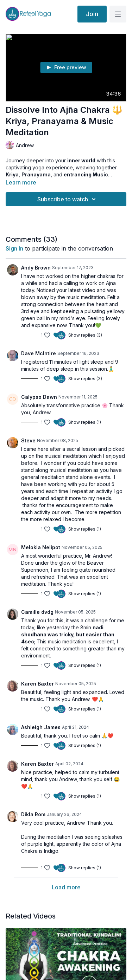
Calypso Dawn (39, 397)
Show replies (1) (85, 422)
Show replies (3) (85, 335)
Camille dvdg (37, 612)
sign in (14, 248)
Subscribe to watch (68, 199)
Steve (28, 440)
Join (92, 14)
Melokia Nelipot (41, 547)
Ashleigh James (41, 727)
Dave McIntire (39, 353)
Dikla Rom (33, 814)
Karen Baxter (37, 684)
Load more (66, 887)
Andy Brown (36, 268)
